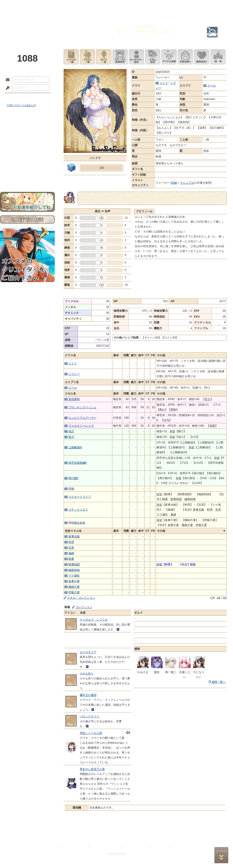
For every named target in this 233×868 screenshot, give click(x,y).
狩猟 (71, 489)
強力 (71, 431)
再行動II (74, 478)
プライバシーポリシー (75, 847)
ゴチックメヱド (78, 510)
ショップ (183, 6)
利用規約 (55, 847)
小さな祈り (87, 674)
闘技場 (216, 6)
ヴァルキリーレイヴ (81, 426)
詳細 (174, 183)
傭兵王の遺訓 (88, 695)
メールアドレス (7, 80)
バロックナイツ (89, 716)
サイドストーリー (27, 135)
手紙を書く (185, 57)
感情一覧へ (219, 682)
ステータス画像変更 (120, 57)
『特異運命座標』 (145, 27)
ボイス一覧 (104, 57)
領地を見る (218, 57)
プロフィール (144, 211)
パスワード (7, 88)
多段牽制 (74, 399)
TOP (17, 6)
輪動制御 (74, 570)
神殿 (50, 6)
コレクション (84, 607)
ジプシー (74, 374)
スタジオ (150, 6)
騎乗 (71, 559)
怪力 (71, 437)
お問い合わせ (27, 177)
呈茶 (71, 548)
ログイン (16, 98)
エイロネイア (88, 652)
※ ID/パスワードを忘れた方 (21, 105)
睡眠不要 (74, 587)
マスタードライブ (80, 497)
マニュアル (187, 183)
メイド (164, 83)
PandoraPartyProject (27, 26)
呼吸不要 (74, 592)
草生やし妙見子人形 (92, 769)
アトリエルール (27, 156)
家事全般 (74, 536)
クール (212, 86)
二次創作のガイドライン (136, 847)
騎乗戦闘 (74, 564)
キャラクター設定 (136, 57)
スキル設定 (153, 57)
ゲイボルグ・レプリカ (94, 620)
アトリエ (116, 6)
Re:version (177, 847)
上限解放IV (75, 447)
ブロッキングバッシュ (82, 407)
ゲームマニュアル (27, 144)
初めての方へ (27, 169)
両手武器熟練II (78, 463)
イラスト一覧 (87, 57)
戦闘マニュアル (27, 162)
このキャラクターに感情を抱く (202, 57)
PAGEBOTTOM (221, 855)
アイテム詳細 (169, 57)
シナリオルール (27, 150)
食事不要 (74, 581)
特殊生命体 (77, 523)
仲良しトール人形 (91, 733)
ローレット (83, 6)
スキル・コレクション (81, 598)
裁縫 (71, 553)
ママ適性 (74, 576)
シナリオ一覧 (71, 57)
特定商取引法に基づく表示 (105, 847)
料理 (71, 542)
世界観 (27, 127)
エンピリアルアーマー (82, 418)
